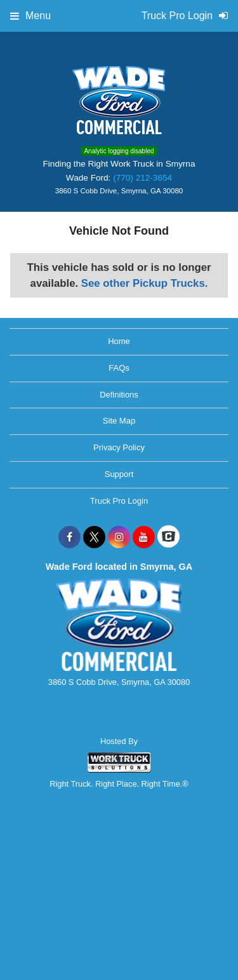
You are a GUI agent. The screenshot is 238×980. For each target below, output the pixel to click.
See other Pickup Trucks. (145, 283)
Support (119, 474)
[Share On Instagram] (119, 537)
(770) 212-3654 (142, 178)
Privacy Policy (119, 447)
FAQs (119, 368)
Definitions (119, 395)
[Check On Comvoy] (169, 537)
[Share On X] (94, 537)
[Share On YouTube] (144, 537)
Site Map (119, 421)
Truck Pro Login (119, 501)
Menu (30, 16)
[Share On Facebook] (69, 537)
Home (119, 341)
